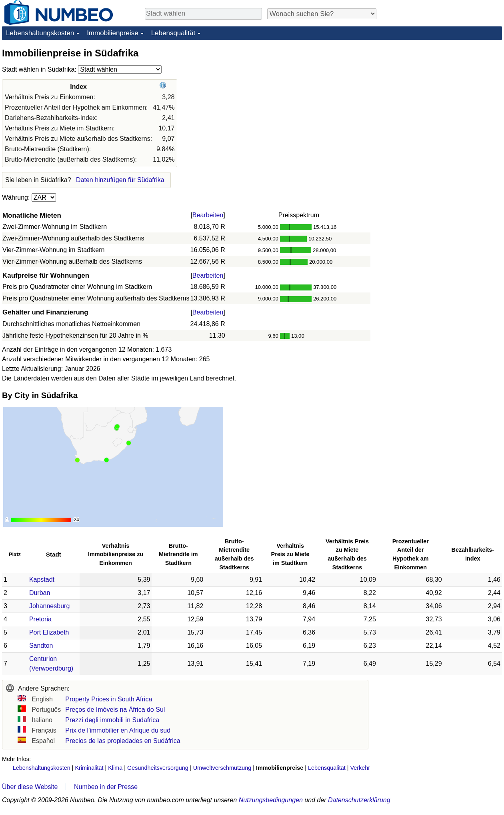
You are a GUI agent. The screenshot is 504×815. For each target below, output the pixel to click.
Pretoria (40, 619)
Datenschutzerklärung (359, 800)
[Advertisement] (420, 167)
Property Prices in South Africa (109, 699)
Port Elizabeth (49, 632)
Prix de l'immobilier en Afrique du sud (118, 730)
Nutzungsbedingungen (271, 800)
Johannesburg (49, 606)
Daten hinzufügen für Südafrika (120, 180)
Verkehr (360, 768)
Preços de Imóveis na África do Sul (115, 710)
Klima (115, 768)
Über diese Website (30, 787)
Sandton (41, 646)
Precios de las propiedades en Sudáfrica (123, 741)
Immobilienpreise (113, 33)
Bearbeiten (208, 215)
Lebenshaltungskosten (40, 33)
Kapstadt (42, 580)
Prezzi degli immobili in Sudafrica (112, 720)
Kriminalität (89, 768)
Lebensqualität (173, 33)
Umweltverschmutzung (222, 768)
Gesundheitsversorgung (158, 768)
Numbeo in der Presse (106, 787)
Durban (40, 593)
